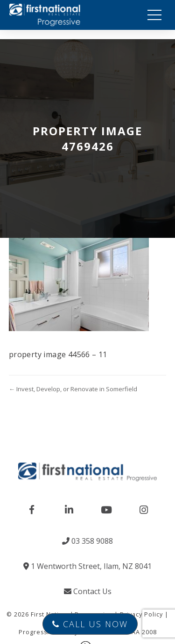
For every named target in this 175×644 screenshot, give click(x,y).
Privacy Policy (141, 614)
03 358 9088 (87, 541)
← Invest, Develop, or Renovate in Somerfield (73, 389)
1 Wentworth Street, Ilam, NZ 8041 (87, 566)
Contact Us (88, 591)
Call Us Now (90, 624)
